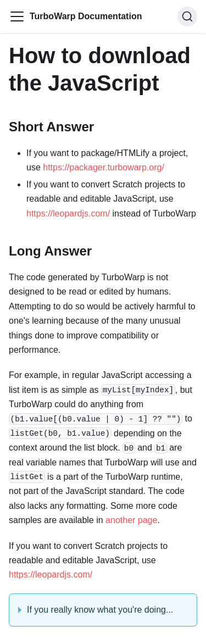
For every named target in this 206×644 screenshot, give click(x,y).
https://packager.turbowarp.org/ (104, 167)
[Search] (187, 16)
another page (131, 520)
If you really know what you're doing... (100, 610)
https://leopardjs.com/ (68, 213)
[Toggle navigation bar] (17, 16)
